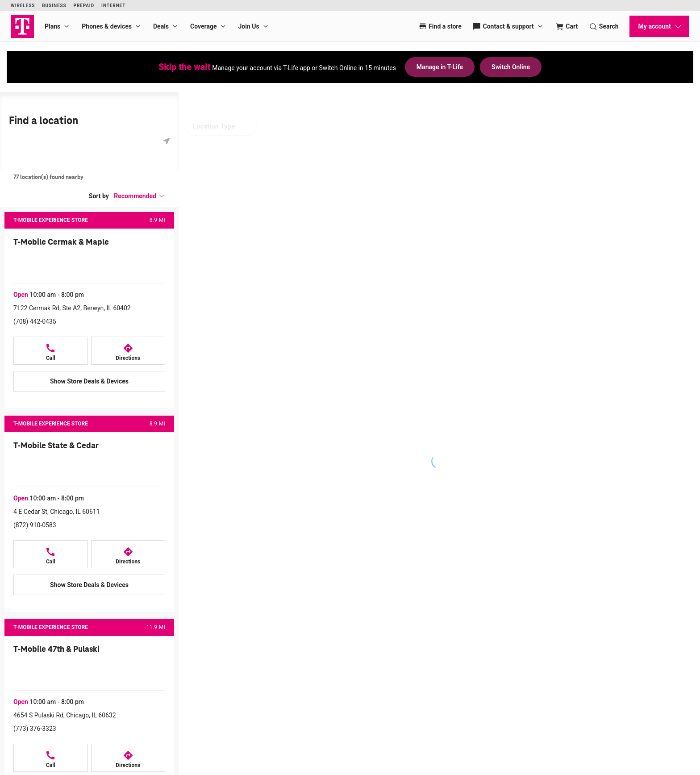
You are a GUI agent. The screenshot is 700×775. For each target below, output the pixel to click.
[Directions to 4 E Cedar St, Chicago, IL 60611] (128, 554)
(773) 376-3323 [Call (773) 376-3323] (35, 729)
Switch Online (511, 67)
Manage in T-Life (440, 67)
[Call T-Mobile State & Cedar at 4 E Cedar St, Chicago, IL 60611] (51, 554)
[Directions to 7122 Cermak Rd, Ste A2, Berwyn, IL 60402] (128, 351)
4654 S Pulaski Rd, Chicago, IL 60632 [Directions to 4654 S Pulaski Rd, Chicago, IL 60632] (65, 715)
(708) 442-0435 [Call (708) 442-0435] (35, 321)
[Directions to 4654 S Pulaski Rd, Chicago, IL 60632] (128, 758)
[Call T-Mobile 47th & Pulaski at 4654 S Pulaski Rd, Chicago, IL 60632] (51, 758)
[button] (139, 196)
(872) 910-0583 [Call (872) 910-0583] (35, 525)
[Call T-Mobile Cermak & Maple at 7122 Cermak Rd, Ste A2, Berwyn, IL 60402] (51, 351)
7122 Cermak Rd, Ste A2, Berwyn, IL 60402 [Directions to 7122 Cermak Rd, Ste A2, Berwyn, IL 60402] (72, 308)
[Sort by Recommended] (139, 196)
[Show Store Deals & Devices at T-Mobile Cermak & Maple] (89, 381)
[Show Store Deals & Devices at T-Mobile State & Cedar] (89, 585)
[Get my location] (167, 141)
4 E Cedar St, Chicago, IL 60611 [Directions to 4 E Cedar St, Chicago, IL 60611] (57, 512)
